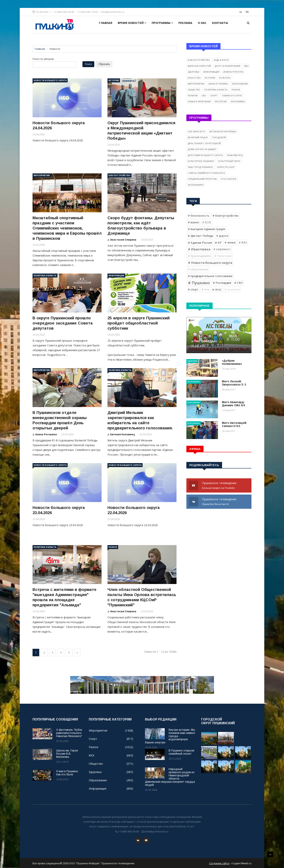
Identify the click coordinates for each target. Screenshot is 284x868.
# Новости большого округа (210, 263)
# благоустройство (226, 216)
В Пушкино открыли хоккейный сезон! (181, 752)
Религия (193, 95)
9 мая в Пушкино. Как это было (67, 773)
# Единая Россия (200, 243)
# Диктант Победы (201, 236)
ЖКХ (246, 66)
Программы (162, 23)
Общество (194, 90)
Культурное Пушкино (201, 161)
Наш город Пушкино (200, 167)
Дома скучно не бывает (202, 149)
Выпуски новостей (199, 66)
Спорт (214, 95)
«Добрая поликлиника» (232, 362)
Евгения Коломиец (123, 434)
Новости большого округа (50, 80)
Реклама (185, 23)
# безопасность (199, 216)
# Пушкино (199, 283)
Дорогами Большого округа (205, 155)
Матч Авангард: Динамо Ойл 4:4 (233, 404)
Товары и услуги (232, 95)
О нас (202, 23)
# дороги (222, 236)
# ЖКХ (243, 242)
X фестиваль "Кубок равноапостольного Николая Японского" (69, 733)
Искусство (194, 78)
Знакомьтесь (235, 155)
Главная (106, 23)
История (114, 80)
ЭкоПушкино (196, 185)
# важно (194, 222)
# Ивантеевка (199, 249)
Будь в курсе (221, 60)
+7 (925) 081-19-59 (87, 12)
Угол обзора (228, 179)
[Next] (77, 653)
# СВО (239, 283)
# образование (198, 269)
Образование (240, 84)
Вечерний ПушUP (198, 137)
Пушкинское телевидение (219, 486)
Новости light (226, 167)
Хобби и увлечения (199, 101)
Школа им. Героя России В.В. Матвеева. (67, 754)
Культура (225, 78)
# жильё (230, 242)
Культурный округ (229, 161)
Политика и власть (45, 276)
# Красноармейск (200, 256)
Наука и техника (218, 84)
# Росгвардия (222, 283)
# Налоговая (223, 256)
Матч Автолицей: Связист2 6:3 (234, 424)
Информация (116, 276)
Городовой (219, 137)
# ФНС (217, 290)
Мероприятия (42, 175)
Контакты (220, 23)
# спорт (193, 289)
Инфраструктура (233, 72)
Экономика (238, 101)
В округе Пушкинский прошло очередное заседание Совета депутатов (63, 323)
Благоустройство (119, 175)
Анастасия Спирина (123, 240)
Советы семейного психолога (206, 173)
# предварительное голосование (210, 276)
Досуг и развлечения (227, 66)
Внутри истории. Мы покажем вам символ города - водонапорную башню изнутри (170, 736)
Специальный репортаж (202, 179)
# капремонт (222, 249)
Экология (221, 101)
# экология (232, 289)
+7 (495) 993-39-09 (64, 12)
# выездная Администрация (206, 229)
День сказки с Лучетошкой (204, 143)
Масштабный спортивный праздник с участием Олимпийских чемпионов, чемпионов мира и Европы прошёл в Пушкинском (67, 228)
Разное (113, 547)
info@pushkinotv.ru (113, 12)
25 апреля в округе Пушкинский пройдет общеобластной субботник (139, 323)
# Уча (205, 289)
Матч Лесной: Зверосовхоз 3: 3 (234, 383)
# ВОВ (207, 222)
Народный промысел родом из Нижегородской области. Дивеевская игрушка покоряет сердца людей (170, 777)
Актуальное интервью (223, 131)
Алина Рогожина (46, 434)
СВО (204, 95)
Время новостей (132, 23)
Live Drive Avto (197, 131)
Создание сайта (219, 863)
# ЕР (218, 243)
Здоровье (194, 72)
